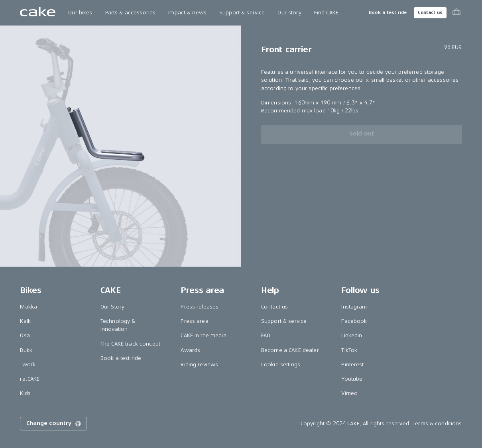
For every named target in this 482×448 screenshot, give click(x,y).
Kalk (25, 321)
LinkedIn (352, 335)
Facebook (354, 321)
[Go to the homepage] (38, 13)
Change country (54, 424)
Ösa (25, 335)
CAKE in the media (203, 335)
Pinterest (352, 364)
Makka (29, 307)
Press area (194, 321)
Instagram (354, 307)
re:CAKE (30, 379)
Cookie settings (281, 364)
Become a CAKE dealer (290, 350)
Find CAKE (326, 13)
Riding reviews (199, 364)
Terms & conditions (437, 423)
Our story (289, 13)
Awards (190, 350)
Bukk (26, 350)
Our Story (112, 307)
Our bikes (80, 13)
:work (28, 364)
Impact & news (187, 13)
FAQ (266, 335)
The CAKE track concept (130, 344)
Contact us (430, 13)
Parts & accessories (131, 13)
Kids (25, 393)
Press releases (200, 307)
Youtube (352, 379)
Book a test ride (388, 13)
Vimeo (349, 393)
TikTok (349, 350)
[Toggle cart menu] (456, 13)
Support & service (242, 13)
